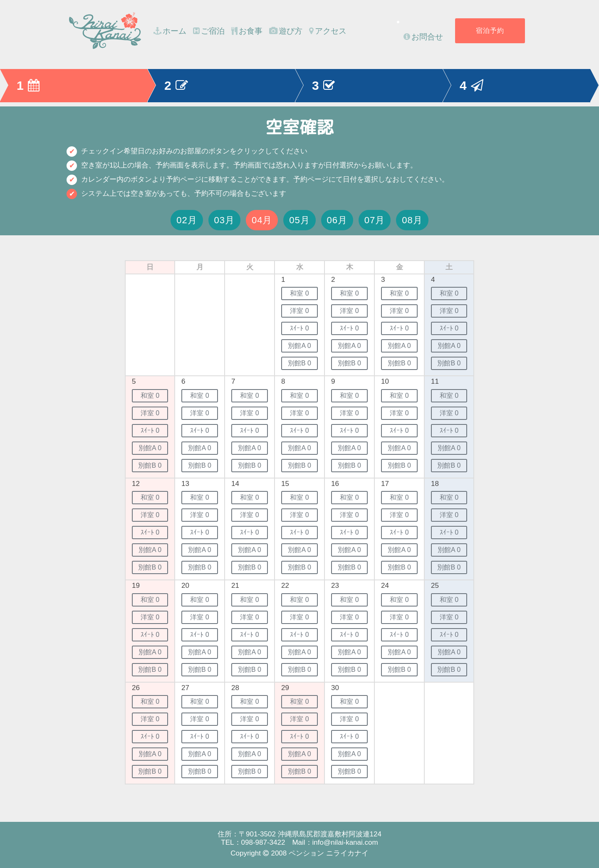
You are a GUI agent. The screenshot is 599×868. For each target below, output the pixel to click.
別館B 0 (299, 363)
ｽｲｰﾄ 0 (299, 328)
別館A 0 (299, 346)
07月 (375, 220)
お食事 (247, 31)
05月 (299, 220)
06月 (337, 220)
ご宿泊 (209, 31)
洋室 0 (299, 311)
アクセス (328, 31)
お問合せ (423, 37)
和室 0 (299, 293)
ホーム (170, 31)
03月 (225, 220)
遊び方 (286, 31)
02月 (187, 220)
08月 (412, 220)
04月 (262, 220)
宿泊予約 (490, 31)
